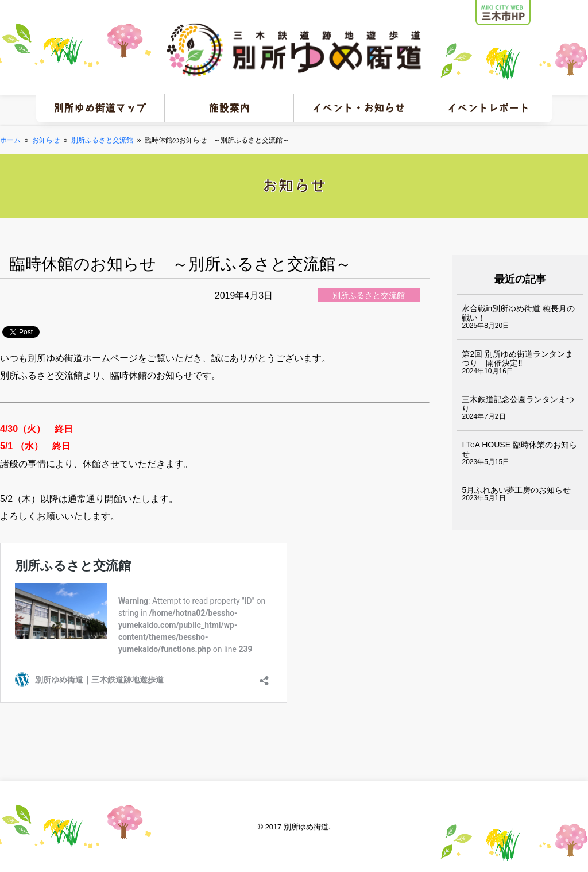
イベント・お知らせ (358, 108)
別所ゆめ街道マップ (100, 108)
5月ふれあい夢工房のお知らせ (516, 490)
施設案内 (229, 108)
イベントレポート (488, 108)
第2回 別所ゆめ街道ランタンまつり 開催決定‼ (517, 358)
